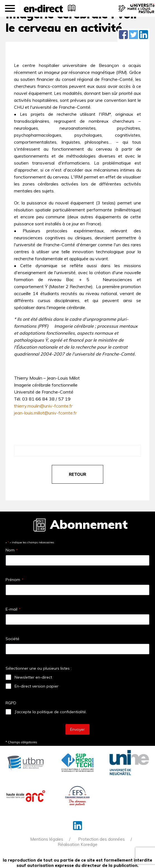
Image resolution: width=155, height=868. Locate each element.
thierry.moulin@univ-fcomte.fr (43, 406)
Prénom (14, 580)
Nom (12, 550)
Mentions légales (47, 839)
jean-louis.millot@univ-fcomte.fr (45, 413)
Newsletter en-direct (33, 677)
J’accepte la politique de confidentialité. (51, 712)
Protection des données (101, 839)
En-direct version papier (37, 686)
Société (12, 639)
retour (77, 474)
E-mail (13, 609)
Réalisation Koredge (77, 844)
